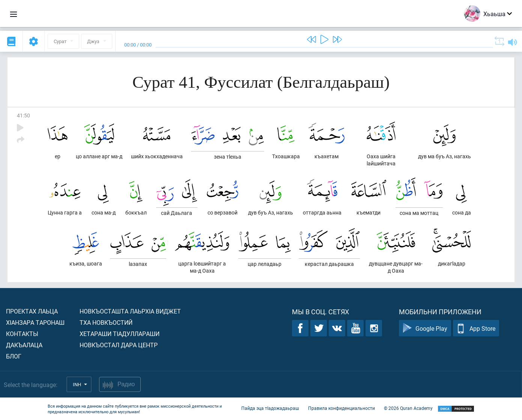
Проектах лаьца (32, 311)
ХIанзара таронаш (35, 322)
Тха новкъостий (106, 322)
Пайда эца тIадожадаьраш (270, 408)
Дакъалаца (24, 345)
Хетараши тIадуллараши (120, 334)
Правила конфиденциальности (341, 408)
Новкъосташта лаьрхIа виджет (130, 311)
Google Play (425, 328)
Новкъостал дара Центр (119, 345)
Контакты (22, 334)
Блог (14, 356)
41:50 (23, 115)
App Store (476, 328)
